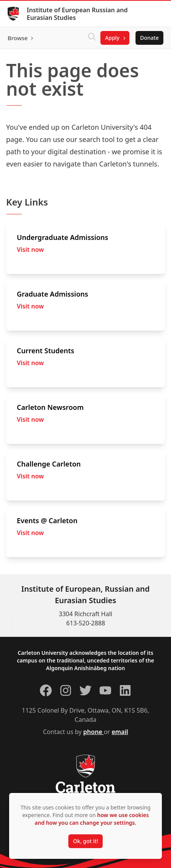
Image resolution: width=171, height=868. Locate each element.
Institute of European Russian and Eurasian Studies (77, 14)
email (120, 732)
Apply (112, 38)
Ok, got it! (85, 841)
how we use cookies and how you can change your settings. (92, 819)
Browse (18, 38)
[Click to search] (92, 38)
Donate (149, 38)
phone (94, 732)
